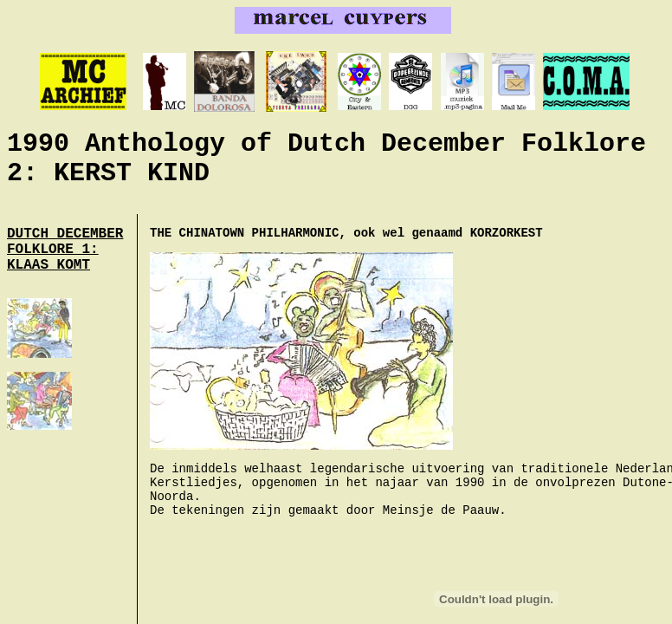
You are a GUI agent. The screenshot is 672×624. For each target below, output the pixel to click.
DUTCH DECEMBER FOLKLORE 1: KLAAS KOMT (65, 250)
